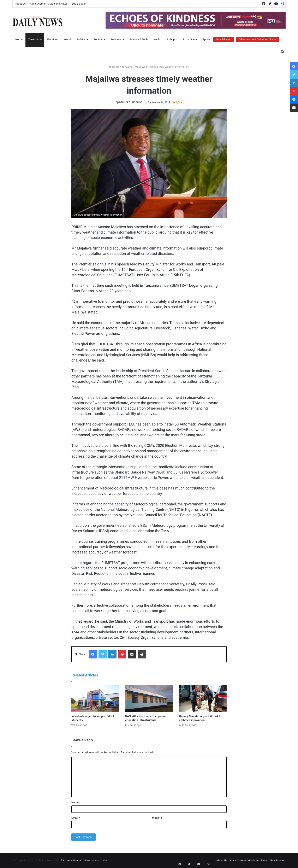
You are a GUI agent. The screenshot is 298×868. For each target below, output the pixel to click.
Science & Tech (139, 39)
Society (98, 39)
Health (157, 39)
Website (157, 818)
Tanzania (34, 39)
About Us (20, 4)
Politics (81, 39)
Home (19, 39)
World (67, 39)
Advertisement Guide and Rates (49, 4)
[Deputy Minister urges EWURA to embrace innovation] (203, 699)
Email (76, 818)
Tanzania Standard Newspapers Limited (85, 860)
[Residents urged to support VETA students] (95, 699)
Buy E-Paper (223, 39)
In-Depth (172, 39)
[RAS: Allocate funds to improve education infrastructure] (149, 699)
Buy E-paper (79, 4)
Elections (53, 39)
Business (116, 39)
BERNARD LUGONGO (131, 102)
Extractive (189, 39)
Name (76, 802)
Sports (207, 39)
